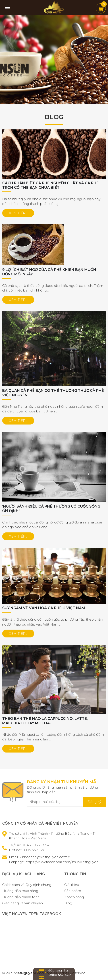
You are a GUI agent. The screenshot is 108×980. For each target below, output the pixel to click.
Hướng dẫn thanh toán (21, 897)
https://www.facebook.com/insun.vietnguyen (62, 862)
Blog (68, 903)
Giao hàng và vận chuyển (23, 903)
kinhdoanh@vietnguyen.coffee (45, 857)
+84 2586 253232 (36, 845)
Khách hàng (74, 897)
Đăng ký (94, 802)
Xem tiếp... (18, 213)
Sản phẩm (73, 891)
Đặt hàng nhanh (54, 973)
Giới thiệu (72, 885)
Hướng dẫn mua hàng (20, 891)
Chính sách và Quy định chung (27, 885)
